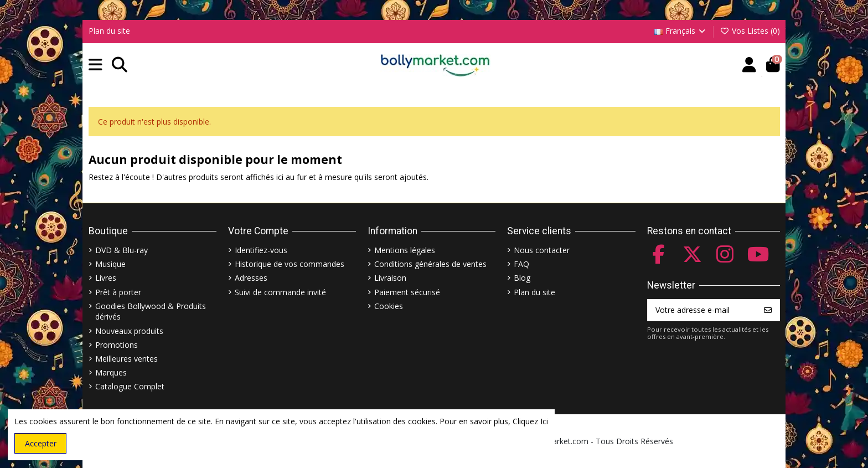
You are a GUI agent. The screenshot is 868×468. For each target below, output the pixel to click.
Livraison (390, 278)
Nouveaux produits (129, 331)
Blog (522, 278)
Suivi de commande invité (280, 292)
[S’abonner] (768, 310)
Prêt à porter (118, 292)
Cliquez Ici (530, 421)
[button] (95, 65)
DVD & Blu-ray (122, 250)
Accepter (41, 443)
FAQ (521, 264)
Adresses (251, 278)
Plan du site (109, 31)
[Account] (749, 65)
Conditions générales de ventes (430, 264)
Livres (106, 278)
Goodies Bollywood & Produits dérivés (151, 312)
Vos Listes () (750, 31)
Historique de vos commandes (290, 264)
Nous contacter (542, 250)
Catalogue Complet (130, 386)
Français (681, 31)
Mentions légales (405, 250)
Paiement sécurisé (407, 292)
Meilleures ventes (126, 359)
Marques (111, 372)
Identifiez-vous (261, 250)
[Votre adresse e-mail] (702, 310)
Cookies (389, 306)
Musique (110, 264)
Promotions (117, 345)
